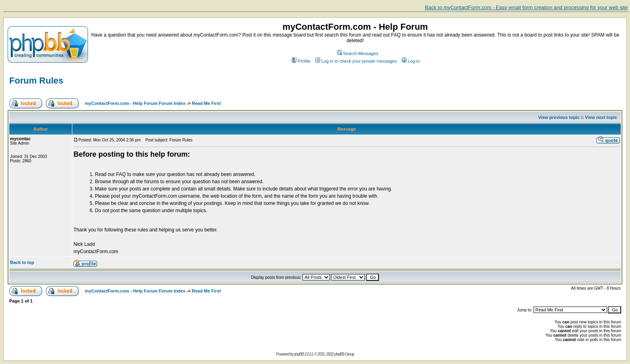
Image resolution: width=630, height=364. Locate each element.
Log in (411, 61)
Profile (301, 61)
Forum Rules (36, 81)
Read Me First (207, 103)
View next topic (601, 117)
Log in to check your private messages (356, 61)
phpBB (299, 354)
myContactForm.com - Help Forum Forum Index (135, 103)
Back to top (22, 262)
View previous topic (559, 117)
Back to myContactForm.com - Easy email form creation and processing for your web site (527, 7)
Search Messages (358, 53)
